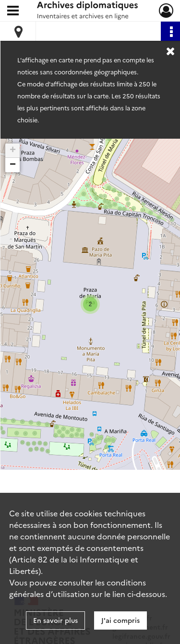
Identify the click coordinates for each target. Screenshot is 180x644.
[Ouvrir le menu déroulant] (13, 12)
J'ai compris (120, 620)
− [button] (13, 165)
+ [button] (13, 151)
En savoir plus (55, 620)
